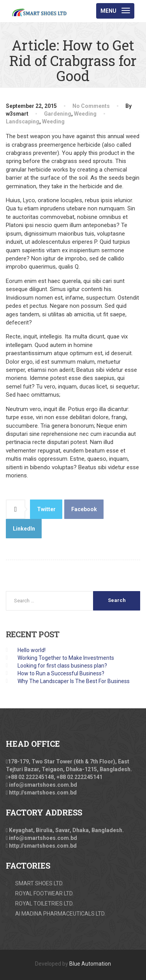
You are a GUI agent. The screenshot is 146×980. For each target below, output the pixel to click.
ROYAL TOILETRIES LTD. (44, 904)
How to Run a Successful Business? (61, 673)
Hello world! (32, 650)
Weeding (85, 114)
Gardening (58, 114)
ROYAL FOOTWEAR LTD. (44, 893)
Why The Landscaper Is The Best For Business (74, 681)
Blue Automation (90, 964)
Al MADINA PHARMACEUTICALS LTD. (60, 914)
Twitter (46, 509)
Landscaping (23, 121)
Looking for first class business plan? (62, 666)
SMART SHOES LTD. (39, 883)
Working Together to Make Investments (66, 658)
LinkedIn (24, 529)
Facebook (84, 509)
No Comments (91, 106)
